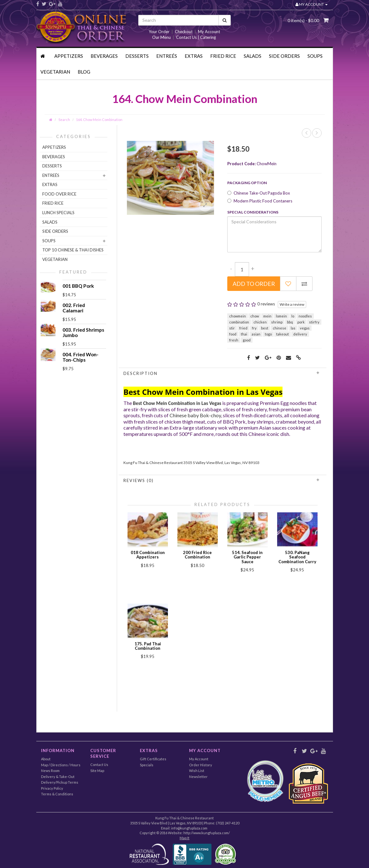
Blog (84, 72)
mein (267, 316)
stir (232, 328)
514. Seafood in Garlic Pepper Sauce (247, 557)
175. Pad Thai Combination (148, 646)
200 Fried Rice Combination (197, 555)
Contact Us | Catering (196, 37)
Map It (184, 838)
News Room (50, 771)
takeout (283, 334)
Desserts (137, 56)
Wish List (197, 771)
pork (301, 322)
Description (223, 373)
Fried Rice (223, 56)
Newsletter (198, 777)
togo (268, 334)
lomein (281, 316)
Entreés (167, 56)
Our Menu (161, 37)
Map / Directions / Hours (61, 765)
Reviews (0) (223, 480)
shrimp (277, 322)
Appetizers (69, 56)
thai (244, 334)
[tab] (223, 373)
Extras (194, 56)
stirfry (314, 322)
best (265, 328)
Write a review (292, 304)
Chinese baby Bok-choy (195, 415)
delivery (300, 334)
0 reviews (266, 304)
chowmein (238, 316)
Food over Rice (59, 194)
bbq (290, 322)
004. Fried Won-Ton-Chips (80, 357)
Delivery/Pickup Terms (60, 782)
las (293, 328)
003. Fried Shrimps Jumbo (83, 332)
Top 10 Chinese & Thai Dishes (73, 250)
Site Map (97, 771)
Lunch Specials (58, 213)
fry (254, 328)
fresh (234, 340)
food (233, 334)
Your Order (159, 32)
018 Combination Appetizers (148, 555)
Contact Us (99, 765)
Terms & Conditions (57, 794)
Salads (253, 56)
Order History (201, 765)
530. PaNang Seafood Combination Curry (297, 557)
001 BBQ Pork (78, 286)
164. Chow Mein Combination (99, 120)
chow (255, 316)
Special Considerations (253, 212)
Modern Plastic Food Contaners (260, 201)
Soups (315, 56)
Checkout (184, 32)
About (46, 759)
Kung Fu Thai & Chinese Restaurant (153, 463)
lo (293, 316)
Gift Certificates (153, 759)
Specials (147, 765)
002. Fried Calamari (74, 308)
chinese (280, 328)
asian (256, 334)
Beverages (104, 56)
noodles (305, 316)
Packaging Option (247, 183)
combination (239, 322)
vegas (305, 328)
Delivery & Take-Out (58, 777)
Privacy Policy (52, 788)
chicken (260, 322)
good (247, 340)
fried (243, 328)
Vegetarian (55, 72)
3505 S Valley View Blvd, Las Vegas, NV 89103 (221, 463)
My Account (209, 32)
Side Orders (284, 56)
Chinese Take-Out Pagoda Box (259, 193)
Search (64, 120)
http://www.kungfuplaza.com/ (207, 833)
